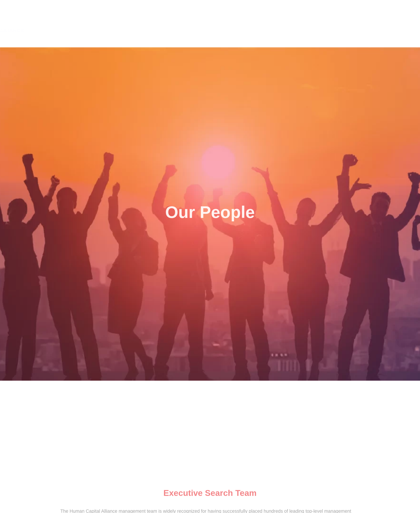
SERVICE (345, 23)
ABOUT (314, 23)
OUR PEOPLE (380, 23)
